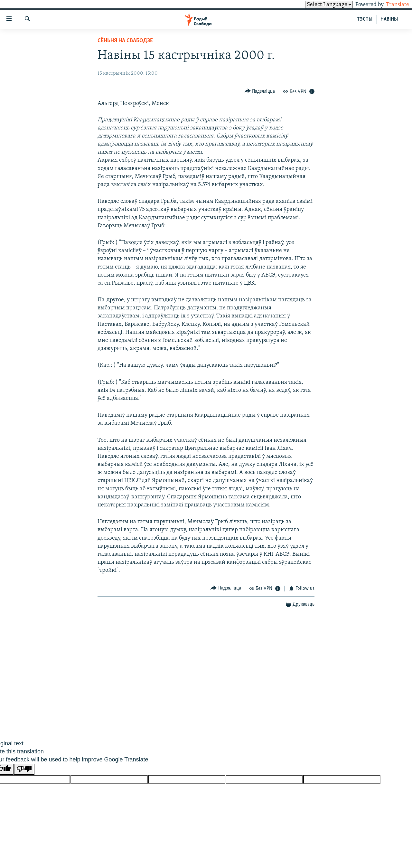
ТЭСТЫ (365, 19)
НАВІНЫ (389, 19)
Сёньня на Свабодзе (125, 41)
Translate (392, 5)
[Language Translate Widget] (318, 5)
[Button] (260, 91)
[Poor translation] (24, 769)
